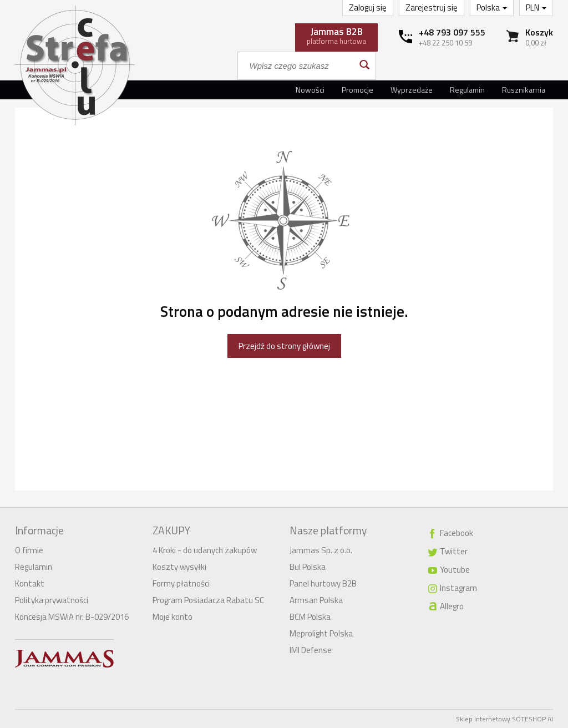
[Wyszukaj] (364, 66)
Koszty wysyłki (179, 567)
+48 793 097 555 (452, 32)
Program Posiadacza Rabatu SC (208, 600)
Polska (492, 7)
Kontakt (30, 583)
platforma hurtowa (336, 36)
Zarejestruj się (432, 7)
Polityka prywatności (52, 600)
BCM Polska (310, 617)
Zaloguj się (368, 7)
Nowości (310, 90)
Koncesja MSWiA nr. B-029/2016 (72, 617)
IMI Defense (311, 650)
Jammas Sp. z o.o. (321, 550)
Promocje (357, 90)
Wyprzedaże (412, 90)
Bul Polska (308, 567)
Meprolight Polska (321, 633)
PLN (536, 7)
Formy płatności (181, 583)
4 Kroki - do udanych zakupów (205, 550)
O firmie (29, 550)
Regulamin (467, 90)
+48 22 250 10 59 (445, 43)
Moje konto (173, 617)
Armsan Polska (316, 600)
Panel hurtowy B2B (323, 583)
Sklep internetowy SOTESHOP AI (504, 719)
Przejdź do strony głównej (284, 346)
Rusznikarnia (524, 90)
